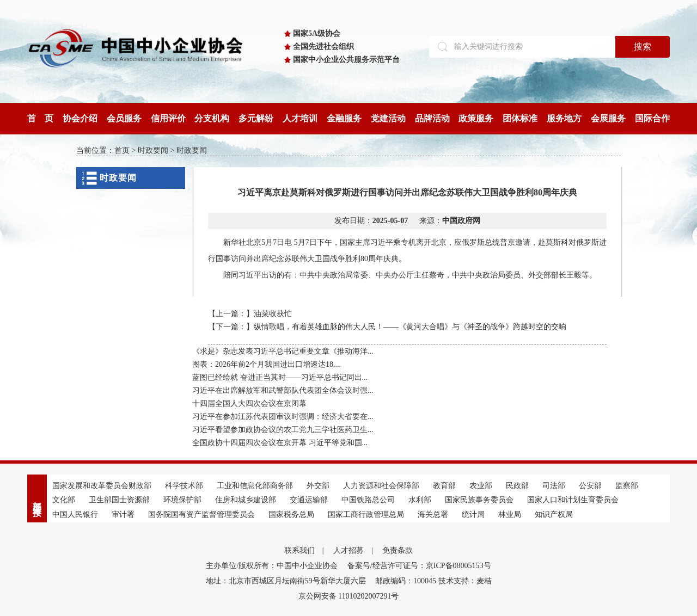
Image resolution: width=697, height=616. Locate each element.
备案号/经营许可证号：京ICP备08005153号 (419, 566)
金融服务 (344, 118)
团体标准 (520, 118)
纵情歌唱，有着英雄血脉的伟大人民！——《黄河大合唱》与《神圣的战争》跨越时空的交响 (410, 327)
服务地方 (564, 118)
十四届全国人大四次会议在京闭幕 (249, 404)
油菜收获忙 (273, 314)
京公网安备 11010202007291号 (349, 596)
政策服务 (476, 118)
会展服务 (608, 118)
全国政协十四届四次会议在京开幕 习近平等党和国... (280, 443)
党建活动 (388, 118)
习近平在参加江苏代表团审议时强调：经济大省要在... (283, 417)
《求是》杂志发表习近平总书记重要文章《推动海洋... (283, 351)
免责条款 (398, 550)
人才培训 (300, 118)
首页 (122, 150)
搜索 (643, 47)
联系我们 (299, 550)
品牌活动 (432, 118)
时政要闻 (153, 150)
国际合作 (652, 118)
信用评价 (168, 118)
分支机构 (212, 118)
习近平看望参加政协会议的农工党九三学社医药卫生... (283, 430)
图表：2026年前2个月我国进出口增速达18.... (267, 364)
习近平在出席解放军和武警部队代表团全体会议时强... (283, 390)
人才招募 (348, 550)
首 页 (40, 118)
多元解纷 (256, 118)
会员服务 (124, 118)
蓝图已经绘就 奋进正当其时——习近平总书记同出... (280, 377)
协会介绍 (80, 118)
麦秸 (484, 581)
